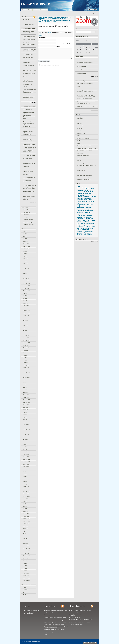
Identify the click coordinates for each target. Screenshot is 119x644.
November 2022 (26, 246)
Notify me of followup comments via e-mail (50, 65)
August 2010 (26, 499)
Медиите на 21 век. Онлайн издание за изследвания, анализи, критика (86, 179)
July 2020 (25, 256)
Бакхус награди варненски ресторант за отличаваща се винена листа (86, 102)
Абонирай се (26, 19)
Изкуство (90, 204)
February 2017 (26, 306)
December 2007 (26, 548)
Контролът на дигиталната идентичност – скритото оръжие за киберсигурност (29, 98)
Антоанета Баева (74, 619)
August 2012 (26, 439)
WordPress (25, 595)
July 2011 (25, 472)
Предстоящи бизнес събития (85, 219)
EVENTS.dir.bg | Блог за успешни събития (87, 163)
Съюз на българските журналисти (85, 175)
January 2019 (26, 266)
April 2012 (25, 449)
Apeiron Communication (82, 70)
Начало (24, 10)
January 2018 (26, 281)
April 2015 (25, 360)
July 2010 (25, 501)
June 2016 (25, 325)
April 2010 (25, 509)
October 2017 (26, 288)
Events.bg (80, 128)
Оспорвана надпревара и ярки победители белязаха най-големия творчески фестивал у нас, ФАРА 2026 (29, 57)
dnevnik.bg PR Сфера (82, 126)
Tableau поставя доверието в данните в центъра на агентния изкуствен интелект (29, 91)
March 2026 (26, 241)
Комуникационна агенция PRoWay (85, 63)
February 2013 (26, 425)
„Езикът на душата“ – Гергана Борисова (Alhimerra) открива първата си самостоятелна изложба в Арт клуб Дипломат (30, 73)
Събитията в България (28, 22)
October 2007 (26, 553)
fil (71, 617)
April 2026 (25, 239)
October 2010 (26, 494)
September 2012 (27, 437)
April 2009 (25, 534)
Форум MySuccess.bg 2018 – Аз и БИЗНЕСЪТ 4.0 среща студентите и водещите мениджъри (29, 197)
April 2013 (25, 420)
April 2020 (25, 261)
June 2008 (25, 538)
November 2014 (26, 373)
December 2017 (26, 283)
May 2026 (25, 236)
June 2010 (25, 504)
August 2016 (26, 321)
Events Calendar (27, 210)
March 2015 (26, 363)
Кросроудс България (82, 66)
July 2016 (25, 323)
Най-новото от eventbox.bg (83, 173)
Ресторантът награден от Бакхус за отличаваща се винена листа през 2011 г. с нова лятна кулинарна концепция (87, 97)
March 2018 (26, 276)
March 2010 (26, 511)
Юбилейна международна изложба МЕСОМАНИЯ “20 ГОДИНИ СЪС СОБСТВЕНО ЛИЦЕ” (88, 85)
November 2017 (26, 286)
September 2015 (27, 348)
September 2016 (27, 318)
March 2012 (26, 452)
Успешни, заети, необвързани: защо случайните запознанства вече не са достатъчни (29, 65)
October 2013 (26, 405)
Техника (89, 235)
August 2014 (26, 380)
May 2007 (25, 566)
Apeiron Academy (81, 133)
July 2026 (25, 231)
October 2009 (26, 524)
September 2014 (27, 377)
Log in (24, 587)
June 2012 (25, 444)
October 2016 (26, 316)
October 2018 (26, 268)
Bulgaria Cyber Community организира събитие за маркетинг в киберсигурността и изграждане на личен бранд (29, 83)
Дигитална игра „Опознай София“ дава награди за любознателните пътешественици (29, 124)
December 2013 (26, 400)
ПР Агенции (26, 217)
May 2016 (25, 328)
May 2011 (25, 477)
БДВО (79, 143)
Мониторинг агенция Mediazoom (84, 146)
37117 (47, 614)
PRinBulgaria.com (81, 136)
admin (49, 32)
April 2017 (25, 301)
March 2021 (26, 254)
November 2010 (26, 491)
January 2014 (26, 397)
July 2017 (25, 293)
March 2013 (26, 422)
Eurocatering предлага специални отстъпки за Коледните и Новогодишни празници (87, 91)
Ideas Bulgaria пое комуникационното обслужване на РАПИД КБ (29, 139)
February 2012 (26, 454)
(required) (60, 40)
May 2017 (25, 298)
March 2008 (26, 543)
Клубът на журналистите (84, 208)
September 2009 (27, 526)
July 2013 (25, 412)
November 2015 (26, 343)
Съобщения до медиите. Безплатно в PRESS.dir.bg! (86, 118)
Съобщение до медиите (83, 230)
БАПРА (79, 141)
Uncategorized (26, 215)
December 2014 (26, 370)
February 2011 (26, 484)
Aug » (96, 40)
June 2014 (25, 385)
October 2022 (26, 249)
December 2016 (26, 311)
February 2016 (26, 335)
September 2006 (27, 581)
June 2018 (25, 271)
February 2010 (26, 514)
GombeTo (79, 158)
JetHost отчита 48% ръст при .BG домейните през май (29, 50)
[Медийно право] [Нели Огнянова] (85, 151)
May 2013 (25, 417)
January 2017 (26, 308)
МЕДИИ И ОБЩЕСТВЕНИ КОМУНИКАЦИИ (87, 166)
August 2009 (26, 529)
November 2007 (26, 551)
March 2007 (26, 571)
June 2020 (25, 259)
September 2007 (27, 556)
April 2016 (25, 330)
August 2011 (26, 469)
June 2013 (25, 415)
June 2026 (25, 234)
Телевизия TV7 (81, 235)
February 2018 (26, 278)
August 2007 (26, 558)
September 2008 (27, 536)
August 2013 (26, 410)
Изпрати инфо (44, 10)
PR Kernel (80, 123)
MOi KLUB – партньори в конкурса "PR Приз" (87, 107)
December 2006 (26, 578)
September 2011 (27, 467)
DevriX (39, 642)
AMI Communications (82, 73)
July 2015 (25, 353)
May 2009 (25, 531)
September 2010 (27, 496)
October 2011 (26, 464)
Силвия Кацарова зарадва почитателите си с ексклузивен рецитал (29, 157)
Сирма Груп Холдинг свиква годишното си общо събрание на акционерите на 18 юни (30, 44)
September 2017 (27, 291)
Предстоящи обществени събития (86, 221)
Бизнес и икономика (84, 194)
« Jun (78, 40)
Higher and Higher (81, 170)
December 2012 (26, 429)
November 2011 (26, 462)
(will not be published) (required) (64, 43)
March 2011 (26, 482)
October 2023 (26, 244)
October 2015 (26, 345)
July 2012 (25, 442)
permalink (55, 34)
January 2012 (26, 457)
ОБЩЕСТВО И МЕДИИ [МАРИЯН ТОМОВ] (87, 148)
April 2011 (25, 479)
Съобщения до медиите (28, 24)
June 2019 (25, 264)
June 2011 (25, 474)
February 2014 (26, 395)
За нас (30, 10)
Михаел (72, 623)
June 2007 (25, 563)
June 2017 (25, 296)
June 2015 (25, 355)
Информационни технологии (83, 207)
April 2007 (25, 568)
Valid (26, 590)
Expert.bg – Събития (82, 131)
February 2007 (26, 573)
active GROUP (81, 59)
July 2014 (25, 382)
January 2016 (26, 338)
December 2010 (26, 489)
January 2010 (26, 516)
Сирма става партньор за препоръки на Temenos (29, 32)
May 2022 (25, 251)
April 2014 (25, 390)
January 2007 (26, 576)
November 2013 (26, 402)
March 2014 (26, 392)
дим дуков (73, 614)
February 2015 (26, 365)
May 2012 (25, 447)
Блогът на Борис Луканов (83, 156)
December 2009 (26, 519)
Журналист (91, 201)
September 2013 (27, 407)
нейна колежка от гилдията (77, 611)
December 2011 (26, 459)
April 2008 (25, 541)
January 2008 (26, 546)
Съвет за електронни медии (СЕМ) (86, 227)
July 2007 (25, 561)
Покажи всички (33, 102)
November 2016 (26, 313)
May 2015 (25, 358)
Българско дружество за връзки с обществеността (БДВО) (86, 198)
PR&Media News (27, 212)
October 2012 (26, 434)
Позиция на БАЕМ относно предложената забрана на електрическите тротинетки (29, 38)
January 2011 (26, 486)
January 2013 (26, 427)
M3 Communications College (83, 138)
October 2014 (26, 375)
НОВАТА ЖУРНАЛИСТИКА (83, 168)
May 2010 (25, 506)
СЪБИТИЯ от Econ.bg (82, 121)
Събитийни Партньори (28, 220)
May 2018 (25, 273)
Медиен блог (80, 153)
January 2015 (26, 368)
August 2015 (26, 350)
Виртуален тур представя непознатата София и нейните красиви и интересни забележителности (30, 132)
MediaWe (79, 161)
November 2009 (26, 521)
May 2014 (25, 387)
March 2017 (26, 303)
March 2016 (26, 333)
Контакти (36, 10)
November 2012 (26, 432)
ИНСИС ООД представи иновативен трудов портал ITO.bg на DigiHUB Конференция (29, 164)
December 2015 (26, 340)
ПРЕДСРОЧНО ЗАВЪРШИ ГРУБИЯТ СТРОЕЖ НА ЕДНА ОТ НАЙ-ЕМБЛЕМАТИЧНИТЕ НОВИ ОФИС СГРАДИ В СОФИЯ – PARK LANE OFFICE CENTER (30, 148)
